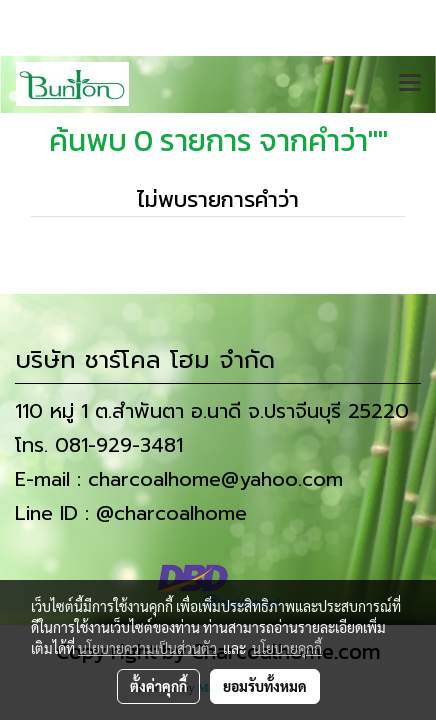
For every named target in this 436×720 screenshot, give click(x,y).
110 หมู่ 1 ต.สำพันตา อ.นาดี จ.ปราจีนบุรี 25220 (212, 411)
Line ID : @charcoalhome (131, 513)
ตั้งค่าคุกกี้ (158, 686)
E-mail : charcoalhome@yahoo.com (179, 479)
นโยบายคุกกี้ (287, 648)
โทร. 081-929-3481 (99, 445)
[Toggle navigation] (410, 84)
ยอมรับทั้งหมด (265, 686)
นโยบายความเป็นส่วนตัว (147, 648)
